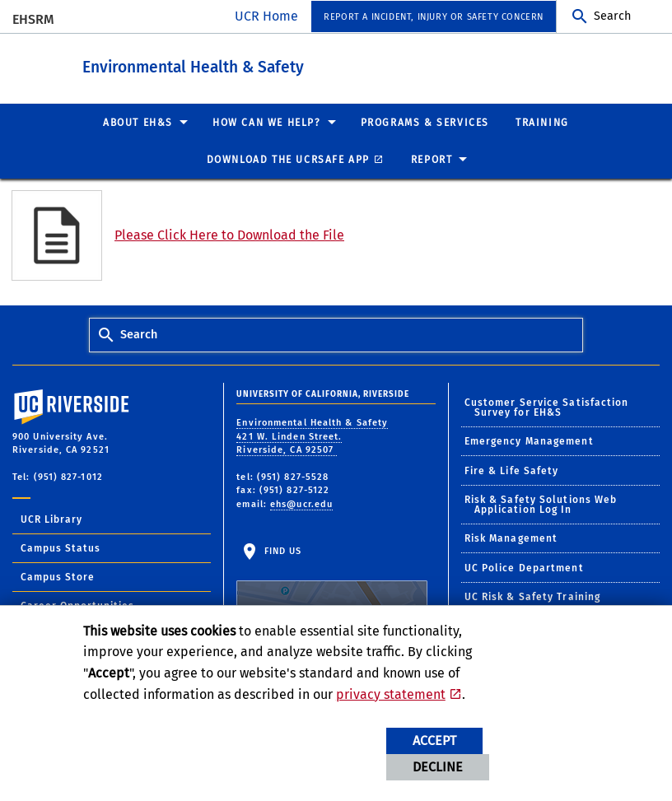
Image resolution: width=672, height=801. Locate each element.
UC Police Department (524, 567)
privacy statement (391, 694)
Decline (438, 767)
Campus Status (61, 547)
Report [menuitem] (432, 159)
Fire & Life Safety (512, 470)
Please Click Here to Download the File (229, 234)
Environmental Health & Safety (284, 65)
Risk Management (511, 538)
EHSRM (33, 19)
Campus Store (58, 576)
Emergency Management (529, 440)
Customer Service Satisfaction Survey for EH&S (547, 407)
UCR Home (266, 16)
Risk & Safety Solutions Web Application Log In (541, 504)
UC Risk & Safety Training (533, 596)
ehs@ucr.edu (301, 503)
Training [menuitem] (542, 122)
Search (612, 16)
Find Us (332, 596)
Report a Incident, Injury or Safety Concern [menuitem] (434, 17)
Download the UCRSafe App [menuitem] (288, 159)
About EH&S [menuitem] (138, 122)
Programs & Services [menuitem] (425, 122)
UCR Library (51, 519)
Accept (434, 740)
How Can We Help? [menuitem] (267, 122)
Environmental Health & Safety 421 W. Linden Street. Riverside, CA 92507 (312, 435)
